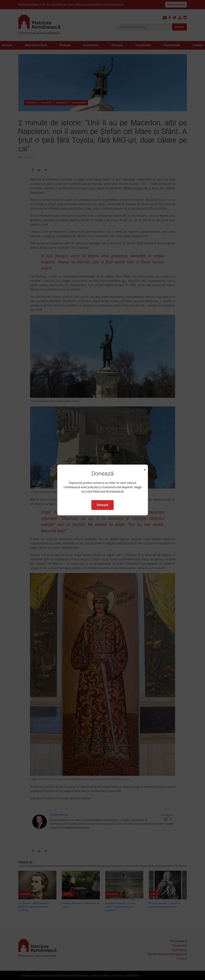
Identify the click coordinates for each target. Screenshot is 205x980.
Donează (102, 505)
